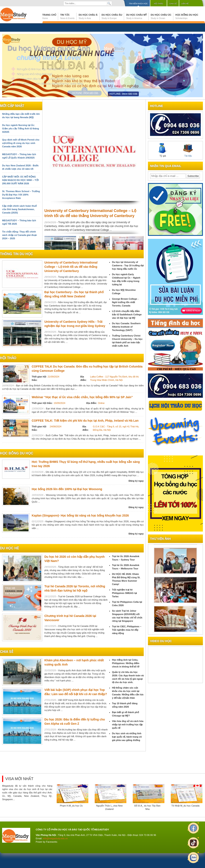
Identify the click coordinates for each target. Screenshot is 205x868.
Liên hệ (185, 4)
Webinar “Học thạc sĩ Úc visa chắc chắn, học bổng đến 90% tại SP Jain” (82, 397)
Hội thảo (159, 4)
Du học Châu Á (88, 16)
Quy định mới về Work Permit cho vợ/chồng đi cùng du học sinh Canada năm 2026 (21, 143)
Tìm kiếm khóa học (138, 4)
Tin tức (67, 16)
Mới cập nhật (12, 106)
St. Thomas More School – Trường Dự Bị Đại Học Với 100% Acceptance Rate (21, 195)
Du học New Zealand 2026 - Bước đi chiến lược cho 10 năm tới (20, 167)
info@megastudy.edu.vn (55, 838)
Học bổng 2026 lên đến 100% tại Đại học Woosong (67, 489)
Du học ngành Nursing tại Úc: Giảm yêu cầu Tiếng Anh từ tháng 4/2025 (20, 128)
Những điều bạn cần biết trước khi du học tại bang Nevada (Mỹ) (21, 116)
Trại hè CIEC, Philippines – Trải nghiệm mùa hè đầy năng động (127, 630)
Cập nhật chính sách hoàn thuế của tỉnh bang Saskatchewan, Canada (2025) (19, 209)
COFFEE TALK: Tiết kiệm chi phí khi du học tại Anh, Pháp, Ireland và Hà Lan (85, 421)
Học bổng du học (187, 16)
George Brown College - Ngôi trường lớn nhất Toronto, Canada (125, 302)
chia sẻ (7, 652)
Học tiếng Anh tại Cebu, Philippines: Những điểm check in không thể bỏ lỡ (126, 663)
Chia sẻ (173, 4)
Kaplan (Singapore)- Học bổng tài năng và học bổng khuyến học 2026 (80, 515)
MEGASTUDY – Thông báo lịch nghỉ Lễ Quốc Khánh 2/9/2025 (19, 156)
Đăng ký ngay (136, 481)
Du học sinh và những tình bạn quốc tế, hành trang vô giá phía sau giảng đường (127, 737)
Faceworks (52, 842)
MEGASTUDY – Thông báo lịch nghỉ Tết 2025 (19, 222)
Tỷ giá (163, 150)
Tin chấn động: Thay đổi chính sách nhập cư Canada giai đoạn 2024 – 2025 (19, 235)
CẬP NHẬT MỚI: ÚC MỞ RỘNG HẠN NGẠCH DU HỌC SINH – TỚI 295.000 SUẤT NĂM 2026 (20, 180)
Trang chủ (49, 16)
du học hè (10, 548)
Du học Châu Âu (112, 16)
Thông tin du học (16, 254)
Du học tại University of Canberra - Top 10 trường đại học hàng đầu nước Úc (128, 265)
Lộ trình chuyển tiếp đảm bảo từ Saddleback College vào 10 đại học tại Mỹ (127, 314)
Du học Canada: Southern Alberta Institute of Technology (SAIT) (126, 327)
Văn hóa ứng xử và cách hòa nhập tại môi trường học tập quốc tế (128, 724)
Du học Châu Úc (161, 16)
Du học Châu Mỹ (136, 16)
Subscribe (193, 176)
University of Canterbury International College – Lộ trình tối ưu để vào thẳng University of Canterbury (71, 267)
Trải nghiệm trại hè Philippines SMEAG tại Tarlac (124, 593)
